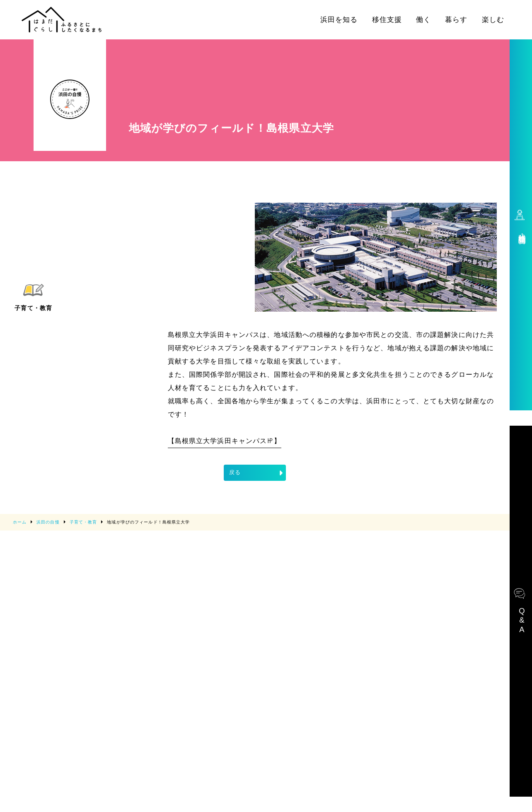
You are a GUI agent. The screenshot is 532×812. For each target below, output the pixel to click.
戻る (257, 473)
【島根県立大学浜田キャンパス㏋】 (225, 441)
